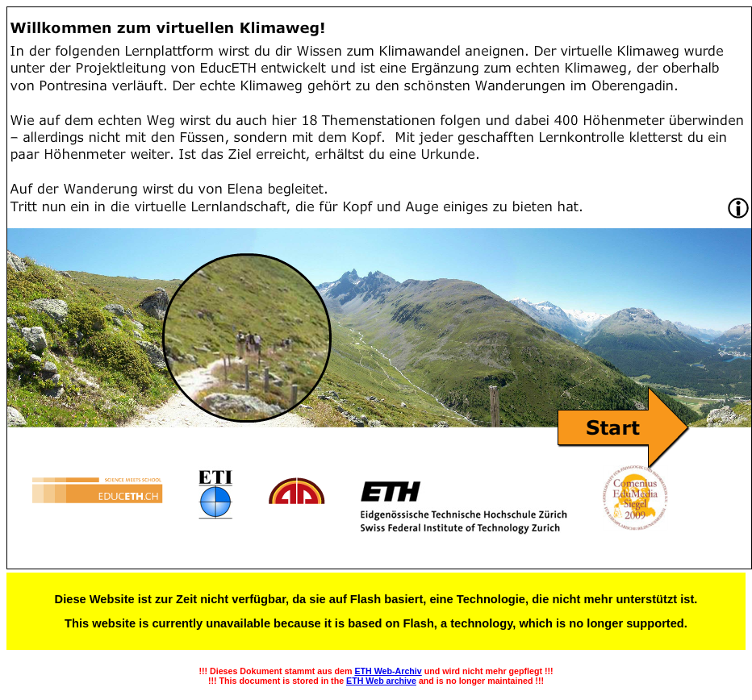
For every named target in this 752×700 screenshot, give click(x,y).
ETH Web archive (381, 681)
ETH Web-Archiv (388, 671)
